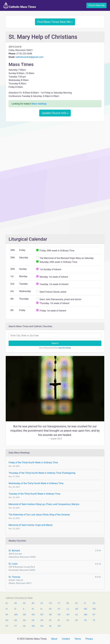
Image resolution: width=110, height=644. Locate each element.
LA (68, 609)
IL (24, 609)
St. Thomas (14, 577)
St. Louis (13, 564)
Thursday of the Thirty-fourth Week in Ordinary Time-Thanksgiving (42, 473)
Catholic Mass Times (20, 5)
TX (94, 620)
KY (59, 609)
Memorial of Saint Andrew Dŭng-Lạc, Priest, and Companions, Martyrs (44, 504)
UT (7, 626)
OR (42, 620)
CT (59, 603)
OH (24, 620)
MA (94, 609)
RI (59, 620)
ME (77, 609)
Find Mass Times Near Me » (55, 22)
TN (85, 620)
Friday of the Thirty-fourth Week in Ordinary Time (33, 463)
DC (77, 603)
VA (24, 626)
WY (59, 626)
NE (50, 615)
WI (50, 626)
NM (85, 615)
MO (33, 615)
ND (16, 620)
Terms (78, 639)
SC (68, 620)
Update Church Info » (55, 113)
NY (94, 615)
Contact (66, 639)
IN (33, 609)
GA (94, 603)
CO (50, 603)
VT (16, 626)
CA (42, 603)
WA (33, 626)
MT (42, 615)
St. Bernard (14, 551)
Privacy (89, 639)
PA (50, 620)
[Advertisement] (55, 145)
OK (33, 620)
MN (16, 615)
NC (7, 620)
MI (7, 615)
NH (68, 615)
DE (68, 603)
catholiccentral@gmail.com (29, 57)
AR (33, 603)
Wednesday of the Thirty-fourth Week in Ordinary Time (36, 483)
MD (85, 609)
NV (59, 615)
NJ (76, 615)
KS (50, 609)
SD (76, 620)
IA (41, 609)
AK (16, 603)
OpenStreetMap (65, 348)
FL (85, 603)
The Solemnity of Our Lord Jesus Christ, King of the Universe (39, 515)
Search (55, 343)
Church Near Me (96, 5)
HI (7, 609)
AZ (24, 603)
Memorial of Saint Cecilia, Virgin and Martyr (31, 525)
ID (15, 609)
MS (24, 615)
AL (7, 603)
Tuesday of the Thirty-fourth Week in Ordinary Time (34, 494)
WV (42, 626)
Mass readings (39, 104)
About (54, 639)
